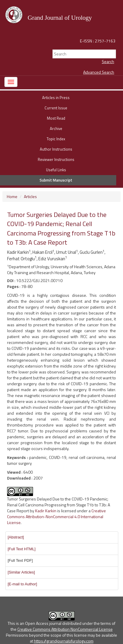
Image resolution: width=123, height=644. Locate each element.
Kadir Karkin (46, 511)
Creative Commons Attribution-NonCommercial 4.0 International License (56, 517)
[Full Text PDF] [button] (20, 560)
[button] (16, 537)
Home (12, 196)
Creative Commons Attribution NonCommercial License (65, 629)
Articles (30, 196)
